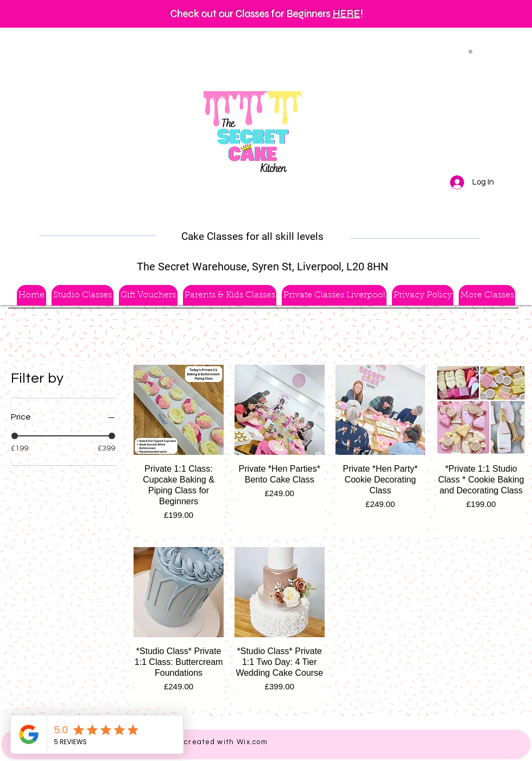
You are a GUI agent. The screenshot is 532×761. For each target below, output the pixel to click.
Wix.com (252, 742)
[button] (473, 51)
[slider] (15, 436)
